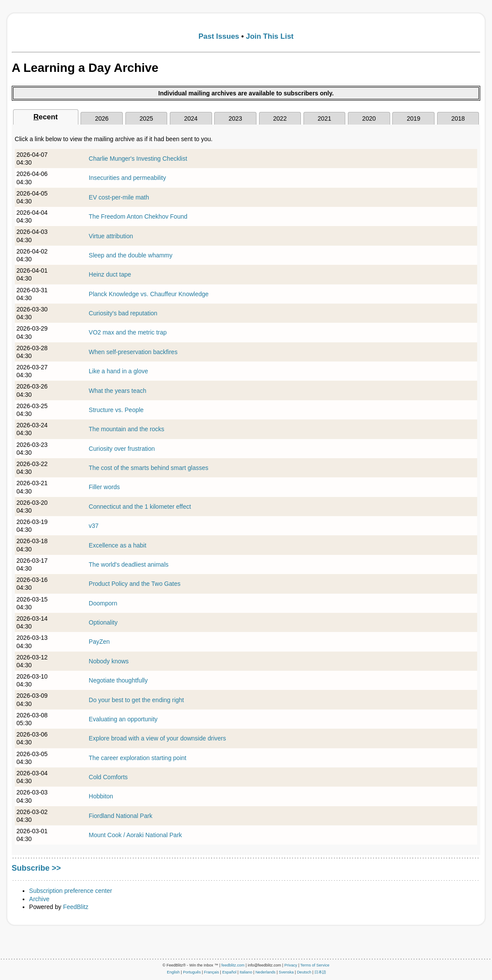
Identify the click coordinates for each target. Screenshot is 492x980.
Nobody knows (109, 661)
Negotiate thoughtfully (118, 680)
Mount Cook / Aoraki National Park (135, 835)
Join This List (270, 36)
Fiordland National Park (121, 816)
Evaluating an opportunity (123, 719)
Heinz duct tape (110, 274)
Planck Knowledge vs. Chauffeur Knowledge (149, 294)
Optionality (103, 622)
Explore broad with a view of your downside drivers (157, 738)
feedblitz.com (233, 965)
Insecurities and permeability (127, 178)
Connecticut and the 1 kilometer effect (140, 507)
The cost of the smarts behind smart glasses (149, 468)
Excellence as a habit (118, 545)
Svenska (286, 972)
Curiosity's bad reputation (123, 313)
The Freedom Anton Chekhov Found (138, 216)
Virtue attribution (111, 236)
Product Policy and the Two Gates (135, 584)
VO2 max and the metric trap (128, 332)
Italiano (246, 972)
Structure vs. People (116, 410)
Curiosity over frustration (122, 449)
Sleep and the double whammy (131, 255)
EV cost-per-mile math (119, 197)
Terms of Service (315, 965)
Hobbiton (101, 796)
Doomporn (103, 603)
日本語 (320, 972)
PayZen (99, 642)
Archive (39, 899)
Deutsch (304, 972)
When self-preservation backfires (133, 352)
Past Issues (219, 36)
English (173, 972)
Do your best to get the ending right (136, 700)
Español (229, 972)
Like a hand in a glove (118, 371)
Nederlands (266, 972)
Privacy (291, 965)
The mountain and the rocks (127, 429)
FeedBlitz (76, 907)
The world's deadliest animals (129, 564)
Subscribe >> (36, 868)
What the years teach (118, 391)
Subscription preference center (71, 891)
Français (212, 972)
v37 (94, 526)
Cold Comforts (108, 777)
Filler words (104, 487)
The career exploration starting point (138, 758)
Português (192, 972)
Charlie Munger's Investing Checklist (138, 159)
